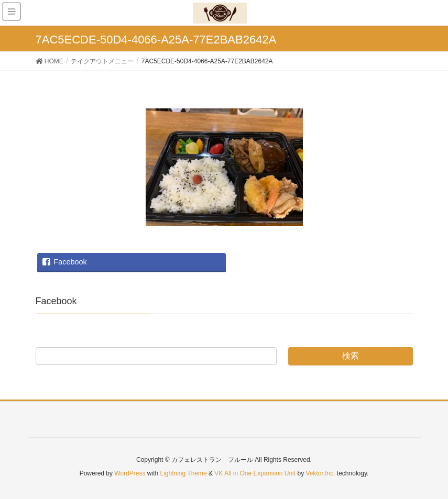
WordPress (130, 473)
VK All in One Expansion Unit (255, 473)
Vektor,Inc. (320, 473)
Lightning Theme (184, 473)
